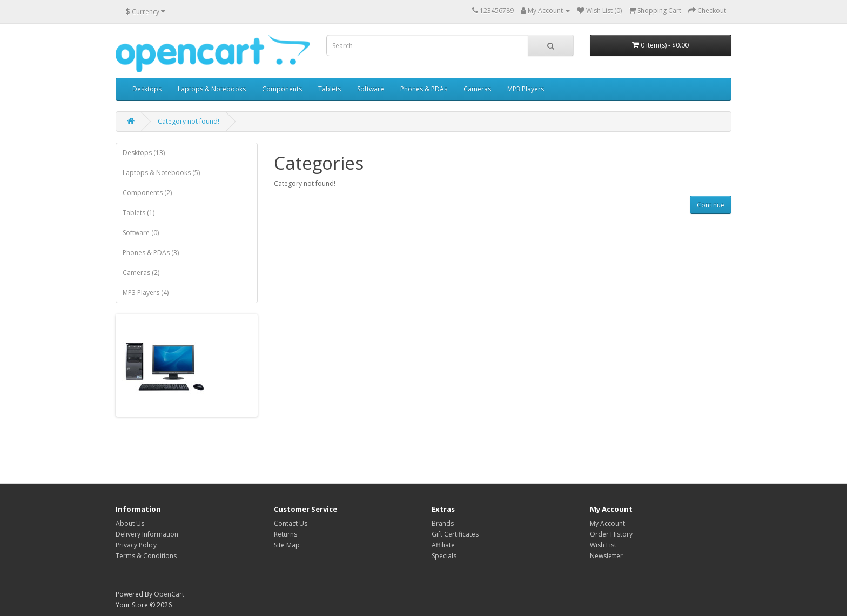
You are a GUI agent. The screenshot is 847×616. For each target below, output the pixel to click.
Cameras (477, 89)
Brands (443, 523)
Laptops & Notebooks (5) (161, 173)
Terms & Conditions (146, 556)
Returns (285, 534)
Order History (611, 534)
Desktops (147, 89)
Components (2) (147, 193)
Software (371, 89)
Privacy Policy (136, 545)
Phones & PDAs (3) (151, 253)
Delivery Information (147, 534)
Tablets (330, 89)
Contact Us (291, 523)
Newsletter (606, 556)
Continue (711, 205)
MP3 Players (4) (146, 293)
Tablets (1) (139, 213)
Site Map (287, 545)
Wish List (603, 545)
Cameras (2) (141, 273)
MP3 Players (526, 89)
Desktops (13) (144, 153)
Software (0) (141, 233)
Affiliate (443, 545)
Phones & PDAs (424, 89)
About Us (130, 523)
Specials (444, 556)
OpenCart (169, 594)
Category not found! (189, 121)
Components (282, 89)
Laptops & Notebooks (212, 89)
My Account (607, 523)
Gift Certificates (455, 534)
